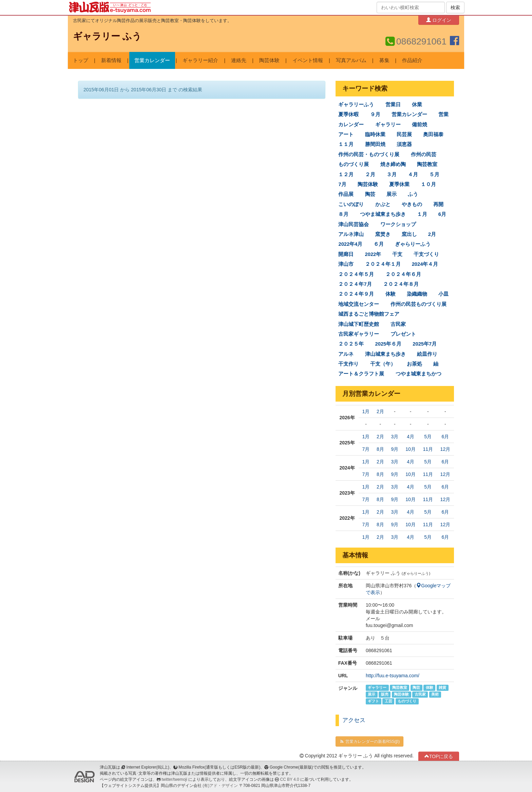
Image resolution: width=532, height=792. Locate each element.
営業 (443, 114)
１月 (422, 214)
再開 (438, 204)
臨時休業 (375, 134)
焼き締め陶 (393, 164)
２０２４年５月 (356, 274)
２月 (370, 174)
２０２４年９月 (356, 294)
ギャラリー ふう (107, 36)
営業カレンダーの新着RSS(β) (369, 741)
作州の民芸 (424, 154)
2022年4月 (350, 244)
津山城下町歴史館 (359, 324)
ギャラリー (388, 125)
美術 (435, 695)
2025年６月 (388, 344)
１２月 (346, 174)
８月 (343, 214)
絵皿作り (427, 354)
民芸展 (404, 134)
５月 (434, 174)
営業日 (393, 105)
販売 (385, 695)
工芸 (388, 701)
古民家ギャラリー (359, 334)
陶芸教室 (427, 164)
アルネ (346, 354)
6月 (442, 214)
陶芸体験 (269, 60)
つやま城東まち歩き (383, 214)
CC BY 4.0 (290, 779)
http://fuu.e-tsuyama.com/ (393, 676)
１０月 (428, 184)
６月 (379, 244)
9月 (395, 449)
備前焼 (420, 125)
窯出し (409, 234)
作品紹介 (412, 60)
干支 (397, 254)
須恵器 (404, 144)
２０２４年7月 (355, 284)
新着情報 (111, 60)
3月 (395, 437)
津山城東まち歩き (385, 354)
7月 (342, 184)
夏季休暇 (348, 114)
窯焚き (383, 234)
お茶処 (414, 364)
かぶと (383, 204)
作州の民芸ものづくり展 (419, 304)
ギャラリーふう (356, 105)
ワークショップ (398, 224)
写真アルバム (351, 60)
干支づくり (426, 254)
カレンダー (351, 125)
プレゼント (403, 334)
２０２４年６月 (403, 274)
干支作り (348, 364)
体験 (391, 294)
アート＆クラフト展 (361, 374)
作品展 (346, 194)
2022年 (373, 254)
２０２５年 (351, 344)
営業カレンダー (152, 60)
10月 (411, 449)
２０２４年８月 (401, 284)
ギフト (373, 701)
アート (346, 134)
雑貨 (442, 688)
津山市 (346, 264)
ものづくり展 (354, 164)
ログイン (439, 20)
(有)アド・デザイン (220, 786)
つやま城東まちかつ (419, 374)
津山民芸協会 (354, 224)
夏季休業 (399, 184)
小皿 (443, 294)
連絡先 (239, 60)
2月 (432, 234)
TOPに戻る (439, 756)
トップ (81, 60)
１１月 (346, 144)
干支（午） (383, 364)
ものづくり (407, 701)
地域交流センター (359, 304)
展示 (392, 194)
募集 (384, 60)
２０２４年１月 (383, 264)
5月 (428, 437)
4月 (411, 437)
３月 (392, 174)
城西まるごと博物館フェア (369, 314)
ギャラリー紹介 (200, 60)
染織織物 (417, 294)
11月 (428, 449)
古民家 (398, 324)
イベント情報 (308, 60)
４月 (413, 174)
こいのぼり (351, 204)
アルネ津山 (351, 234)
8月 (380, 449)
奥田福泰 (433, 134)
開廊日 (346, 254)
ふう (413, 194)
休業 (417, 105)
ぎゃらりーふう (413, 244)
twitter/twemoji (174, 779)
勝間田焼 (375, 144)
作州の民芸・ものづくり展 (369, 154)
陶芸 (370, 194)
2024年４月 (425, 264)
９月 (375, 114)
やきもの (412, 204)
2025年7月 (425, 344)
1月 (366, 411)
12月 (445, 449)
